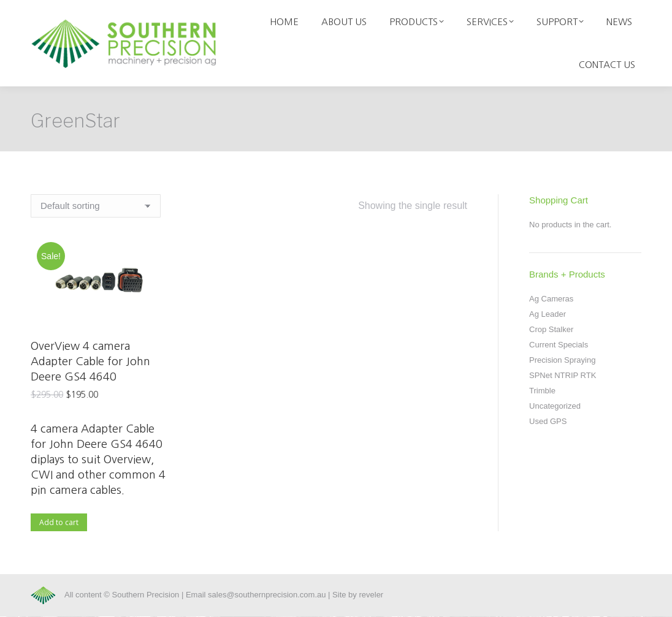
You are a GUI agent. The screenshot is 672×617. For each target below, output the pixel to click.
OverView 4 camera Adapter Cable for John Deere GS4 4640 (90, 361)
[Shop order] (96, 206)
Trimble (542, 391)
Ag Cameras (551, 299)
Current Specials (559, 345)
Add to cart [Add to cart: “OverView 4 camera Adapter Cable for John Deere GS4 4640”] (59, 522)
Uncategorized (555, 406)
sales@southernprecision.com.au (267, 595)
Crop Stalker (551, 329)
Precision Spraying (562, 360)
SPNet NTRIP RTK (563, 375)
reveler (371, 595)
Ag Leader (548, 314)
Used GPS (548, 421)
